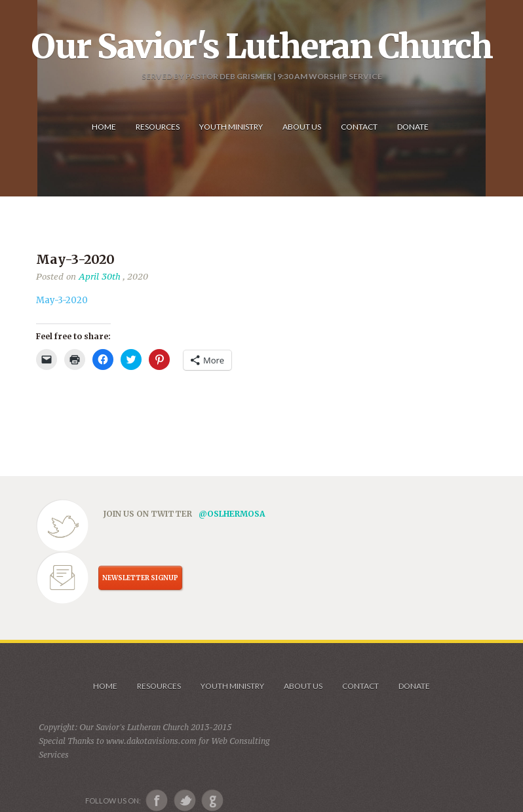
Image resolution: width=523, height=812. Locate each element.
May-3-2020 (62, 300)
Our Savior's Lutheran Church (262, 46)
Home (105, 686)
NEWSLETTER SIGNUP (140, 578)
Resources (159, 686)
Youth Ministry (232, 686)
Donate (414, 686)
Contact (360, 686)
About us (303, 686)
